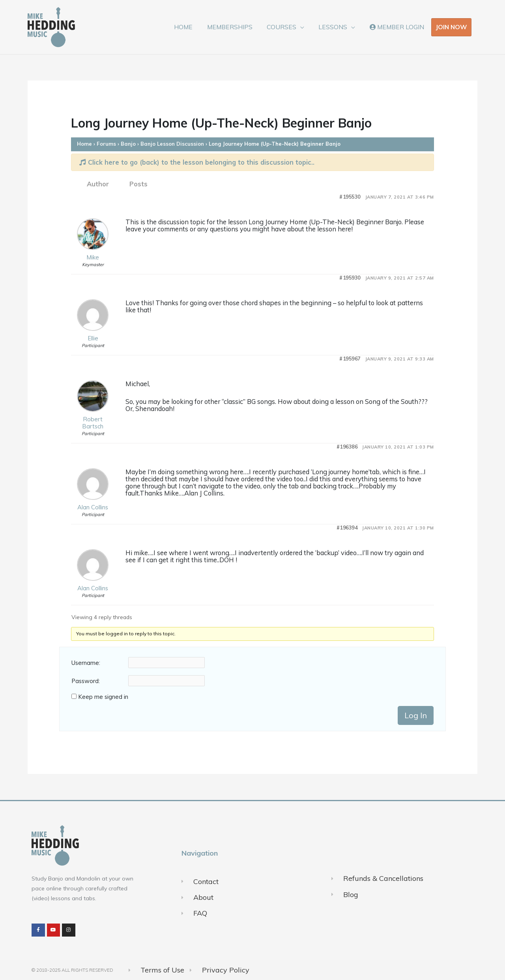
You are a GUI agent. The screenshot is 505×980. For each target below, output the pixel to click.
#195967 (350, 359)
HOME (192, 27)
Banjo (128, 144)
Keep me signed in (103, 697)
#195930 (350, 278)
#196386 (347, 447)
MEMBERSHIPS (237, 27)
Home (84, 144)
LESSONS (336, 27)
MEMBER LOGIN (398, 27)
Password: (86, 681)
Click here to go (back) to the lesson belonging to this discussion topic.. (197, 162)
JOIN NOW (451, 27)
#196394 (347, 528)
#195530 (350, 197)
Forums (106, 144)
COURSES (287, 27)
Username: (86, 663)
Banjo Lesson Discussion (172, 144)
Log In (416, 715)
